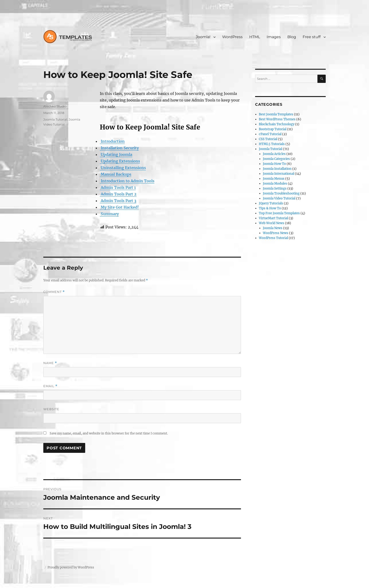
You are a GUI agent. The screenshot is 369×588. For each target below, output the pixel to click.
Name (50, 363)
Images (274, 37)
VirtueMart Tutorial (273, 218)
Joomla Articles (274, 154)
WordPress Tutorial (273, 238)
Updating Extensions (120, 161)
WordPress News (276, 233)
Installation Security (119, 148)
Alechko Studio (55, 106)
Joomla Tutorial (55, 119)
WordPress (232, 37)
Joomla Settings (275, 189)
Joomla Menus (274, 179)
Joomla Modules (275, 184)
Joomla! (203, 37)
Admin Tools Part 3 (118, 201)
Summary (109, 214)
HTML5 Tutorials (272, 144)
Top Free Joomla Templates (279, 213)
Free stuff (312, 37)
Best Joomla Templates (276, 114)
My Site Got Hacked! (119, 207)
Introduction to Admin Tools (127, 181)
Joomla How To (274, 164)
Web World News (272, 223)
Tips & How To (270, 208)
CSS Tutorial (268, 139)
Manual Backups (116, 174)
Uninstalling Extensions (123, 168)
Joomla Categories (276, 159)
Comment (54, 292)
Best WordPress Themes (277, 119)
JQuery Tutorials (271, 203)
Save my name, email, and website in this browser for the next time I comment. (109, 433)
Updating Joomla (116, 154)
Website (51, 409)
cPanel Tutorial (270, 134)
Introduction (112, 141)
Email (50, 386)
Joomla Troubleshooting (281, 193)
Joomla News (273, 228)
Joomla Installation (277, 169)
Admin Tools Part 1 (118, 187)
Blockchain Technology (277, 124)
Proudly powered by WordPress (71, 567)
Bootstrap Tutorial (273, 129)
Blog (292, 37)
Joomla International (279, 174)
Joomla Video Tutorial (279, 198)
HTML (255, 37)
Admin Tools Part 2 (118, 194)
